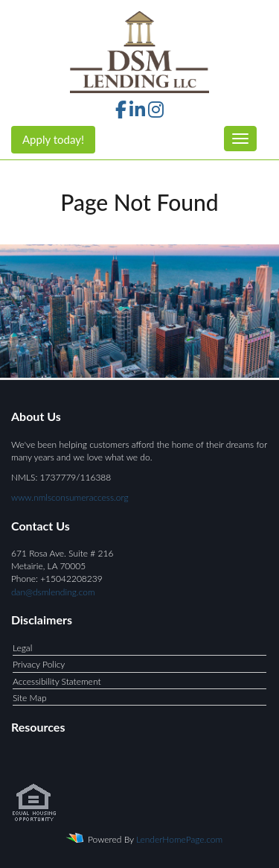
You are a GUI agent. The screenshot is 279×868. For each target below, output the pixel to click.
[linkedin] (137, 112)
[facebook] (121, 112)
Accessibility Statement (57, 681)
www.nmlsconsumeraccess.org (70, 497)
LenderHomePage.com (179, 839)
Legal (22, 648)
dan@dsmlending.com (53, 592)
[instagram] (156, 112)
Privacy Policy (39, 664)
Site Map (30, 698)
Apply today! (53, 139)
